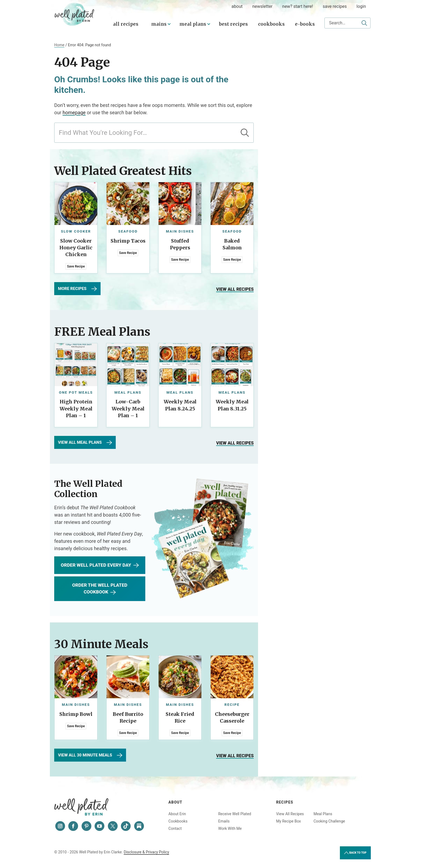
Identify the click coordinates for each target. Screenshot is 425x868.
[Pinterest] (86, 826)
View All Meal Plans (85, 443)
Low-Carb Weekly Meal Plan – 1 (128, 408)
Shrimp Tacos (128, 241)
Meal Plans (193, 24)
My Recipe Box (289, 821)
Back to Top (355, 853)
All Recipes (126, 24)
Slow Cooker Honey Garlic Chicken (76, 248)
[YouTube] (99, 826)
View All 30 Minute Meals (90, 755)
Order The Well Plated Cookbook (100, 589)
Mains (159, 24)
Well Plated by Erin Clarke (75, 14)
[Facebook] (73, 826)
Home (59, 45)
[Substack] (139, 826)
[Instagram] (60, 826)
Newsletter (262, 6)
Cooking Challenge (329, 821)
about (237, 6)
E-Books (305, 24)
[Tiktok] (126, 826)
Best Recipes (233, 24)
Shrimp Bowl (76, 714)
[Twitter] (113, 826)
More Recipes (77, 289)
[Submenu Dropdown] (169, 24)
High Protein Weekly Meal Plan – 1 (76, 408)
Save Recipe (76, 266)
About (175, 802)
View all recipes (235, 289)
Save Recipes (335, 6)
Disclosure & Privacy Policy (146, 852)
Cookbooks (271, 24)
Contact (175, 828)
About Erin (177, 814)
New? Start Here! (297, 6)
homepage (74, 112)
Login (361, 6)
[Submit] (364, 23)
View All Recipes (290, 814)
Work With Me (230, 828)
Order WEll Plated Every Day (100, 565)
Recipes (285, 802)
